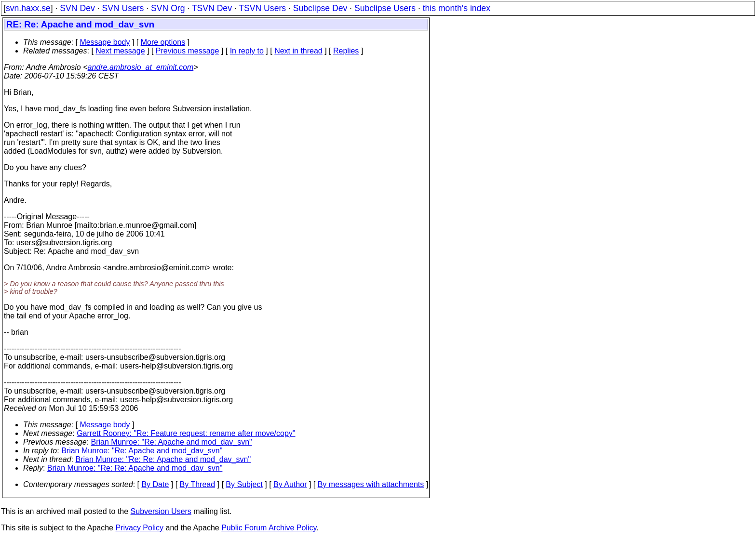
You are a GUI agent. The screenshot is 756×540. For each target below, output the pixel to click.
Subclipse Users (385, 8)
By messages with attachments (371, 484)
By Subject (244, 484)
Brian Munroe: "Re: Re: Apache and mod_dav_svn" (163, 459)
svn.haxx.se (28, 8)
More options (163, 42)
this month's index (457, 8)
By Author (290, 484)
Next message (120, 51)
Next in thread (298, 51)
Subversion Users (161, 511)
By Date (155, 484)
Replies (346, 51)
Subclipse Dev (320, 8)
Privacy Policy (139, 528)
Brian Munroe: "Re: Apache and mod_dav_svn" (172, 442)
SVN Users (123, 8)
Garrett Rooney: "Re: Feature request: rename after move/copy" (186, 433)
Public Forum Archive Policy (269, 528)
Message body (105, 42)
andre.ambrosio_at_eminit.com (141, 67)
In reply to (247, 51)
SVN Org (168, 8)
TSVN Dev (212, 8)
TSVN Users (262, 8)
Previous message (188, 51)
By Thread (198, 484)
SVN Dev (77, 8)
